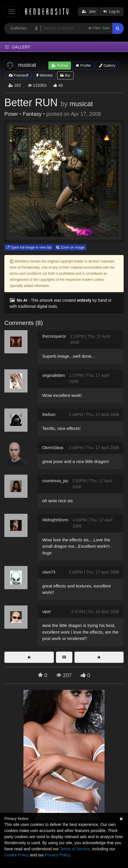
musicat (81, 104)
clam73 (49, 572)
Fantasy (32, 114)
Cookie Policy (17, 855)
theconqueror (54, 336)
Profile (83, 65)
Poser (11, 114)
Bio (65, 75)
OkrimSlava (53, 448)
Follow (60, 65)
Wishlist (44, 75)
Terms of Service (75, 849)
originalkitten (54, 375)
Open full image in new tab (29, 247)
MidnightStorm (55, 520)
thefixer (49, 415)
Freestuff (19, 75)
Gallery (107, 65)
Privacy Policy (57, 855)
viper (47, 612)
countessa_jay (55, 481)
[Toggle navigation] (11, 11)
